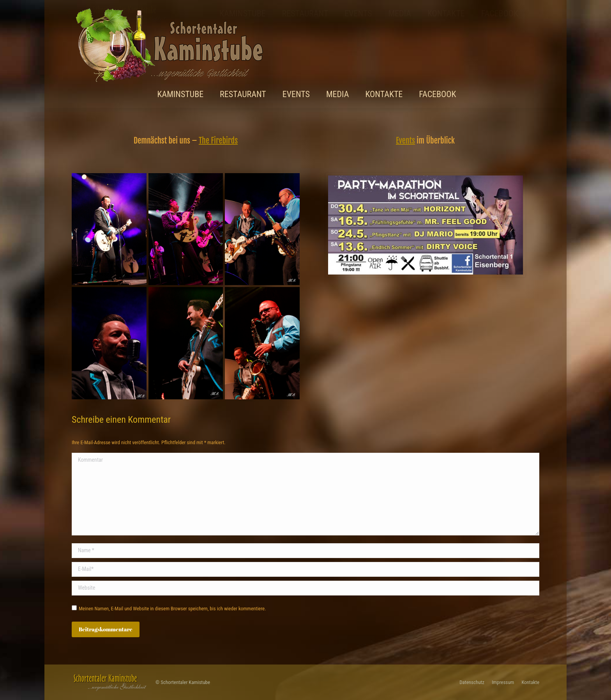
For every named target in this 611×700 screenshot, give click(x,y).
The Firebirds (218, 141)
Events (405, 141)
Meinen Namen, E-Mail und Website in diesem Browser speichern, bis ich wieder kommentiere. (172, 609)
